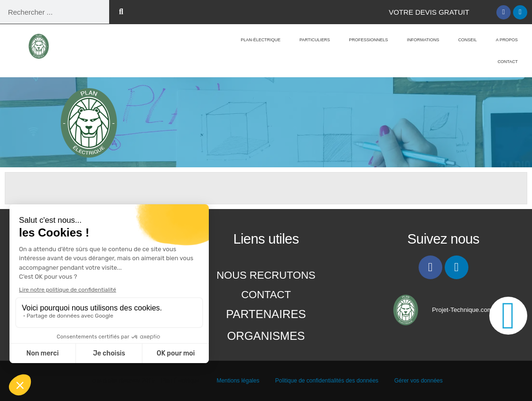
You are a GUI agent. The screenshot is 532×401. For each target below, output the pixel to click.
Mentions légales (238, 381)
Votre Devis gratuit (429, 12)
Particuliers (315, 40)
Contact (508, 62)
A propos (507, 40)
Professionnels (368, 40)
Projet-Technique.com (462, 310)
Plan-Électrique (261, 40)
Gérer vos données (419, 381)
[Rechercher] (121, 12)
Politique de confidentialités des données (327, 381)
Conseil (467, 40)
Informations (423, 40)
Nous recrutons (266, 275)
